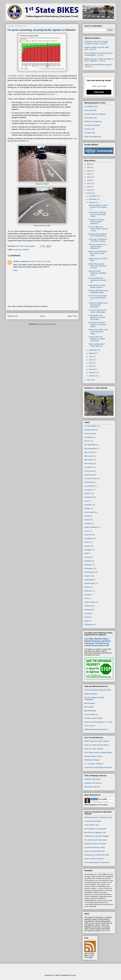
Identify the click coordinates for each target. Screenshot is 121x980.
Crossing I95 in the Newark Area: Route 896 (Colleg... (97, 317)
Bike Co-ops (89, 452)
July (91, 357)
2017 (89, 184)
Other (86, 553)
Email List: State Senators (94, 749)
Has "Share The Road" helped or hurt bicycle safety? (97, 324)
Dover (87, 501)
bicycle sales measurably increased (56, 135)
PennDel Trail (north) (92, 125)
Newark (87, 546)
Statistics (26, 250)
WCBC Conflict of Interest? (94, 859)
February (92, 373)
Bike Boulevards (90, 449)
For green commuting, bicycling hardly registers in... (97, 222)
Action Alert (89, 434)
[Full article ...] (52, 94)
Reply (15, 270)
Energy (87, 508)
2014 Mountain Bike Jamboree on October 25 (97, 280)
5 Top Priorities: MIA (92, 825)
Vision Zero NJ (90, 726)
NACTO (87, 542)
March (91, 369)
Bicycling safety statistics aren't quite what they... (98, 235)
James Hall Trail (90, 110)
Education (88, 505)
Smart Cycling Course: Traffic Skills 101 (97, 345)
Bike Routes (89, 460)
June (91, 360)
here (37, 123)
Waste (87, 621)
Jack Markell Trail (91, 107)
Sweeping (88, 610)
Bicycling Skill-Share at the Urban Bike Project (98, 292)
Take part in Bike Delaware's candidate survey (97, 273)
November (93, 199)
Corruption (88, 490)
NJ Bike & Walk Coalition (93, 718)
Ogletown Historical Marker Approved (98, 65)
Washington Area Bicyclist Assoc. (97, 729)
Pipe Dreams (89, 572)
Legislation (88, 538)
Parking (87, 557)
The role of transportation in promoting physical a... (98, 298)
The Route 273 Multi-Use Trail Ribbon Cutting (98, 240)
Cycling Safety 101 (91, 714)
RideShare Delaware (92, 760)
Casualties (88, 467)
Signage (87, 595)
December (93, 196)
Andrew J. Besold (20, 261)
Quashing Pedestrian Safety (95, 847)
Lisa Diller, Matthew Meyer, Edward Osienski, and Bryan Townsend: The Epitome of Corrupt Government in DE (97, 642)
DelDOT (87, 494)
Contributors (89, 482)
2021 (89, 171)
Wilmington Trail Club (92, 787)
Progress (88, 576)
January (92, 376)
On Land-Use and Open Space (96, 840)
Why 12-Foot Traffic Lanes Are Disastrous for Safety (98, 332)
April (91, 366)
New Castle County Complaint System (98, 752)
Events (87, 520)
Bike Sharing (89, 463)
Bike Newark (89, 707)
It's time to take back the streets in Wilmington (97, 311)
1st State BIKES (90, 426)
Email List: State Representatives (97, 745)
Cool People (89, 486)
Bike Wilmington (90, 711)
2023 (89, 164)
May (91, 363)
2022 (89, 167)
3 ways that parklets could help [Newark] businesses (98, 305)
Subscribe (99, 92)
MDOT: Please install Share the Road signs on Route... (97, 266)
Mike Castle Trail (90, 118)
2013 (89, 380)
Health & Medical (91, 527)
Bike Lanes (88, 456)
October (92, 202)
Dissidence (88, 497)
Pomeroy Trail (89, 129)
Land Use (88, 535)
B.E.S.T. (87, 441)
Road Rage (89, 580)
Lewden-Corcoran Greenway (95, 114)
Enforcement (89, 512)
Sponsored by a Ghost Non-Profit (97, 855)
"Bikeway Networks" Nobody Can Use (98, 817)
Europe (87, 516)
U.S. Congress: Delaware (94, 764)
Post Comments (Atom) (47, 324)
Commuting (18, 250)
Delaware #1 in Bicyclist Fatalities (97, 836)
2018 (89, 180)
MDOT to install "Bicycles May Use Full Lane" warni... (98, 254)
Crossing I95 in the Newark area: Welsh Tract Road (97, 339)
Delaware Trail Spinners (93, 783)
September (93, 350)
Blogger (73, 975)
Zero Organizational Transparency (97, 862)
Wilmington (88, 625)
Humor (87, 531)
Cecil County (89, 471)
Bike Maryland (90, 703)
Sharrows (88, 591)
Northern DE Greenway (93, 121)
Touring (87, 613)
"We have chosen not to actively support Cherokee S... (97, 246)
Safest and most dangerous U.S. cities (98, 722)
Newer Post (13, 316)
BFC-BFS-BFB (90, 445)
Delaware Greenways (92, 779)
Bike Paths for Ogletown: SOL (95, 832)
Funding (87, 523)
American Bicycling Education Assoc (98, 690)
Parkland (88, 561)
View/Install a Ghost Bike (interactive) (98, 767)
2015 (89, 190)
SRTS (87, 598)
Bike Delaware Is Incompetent (95, 829)
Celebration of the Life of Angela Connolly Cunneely (96, 43)
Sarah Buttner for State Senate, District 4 (97, 286)
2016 (89, 187)
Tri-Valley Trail (90, 133)
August (92, 353)
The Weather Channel (16, 76)
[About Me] (106, 931)
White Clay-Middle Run (93, 137)
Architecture (89, 437)
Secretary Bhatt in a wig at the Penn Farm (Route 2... (98, 207)
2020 (89, 174)
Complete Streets (29, 102)
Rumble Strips (90, 583)
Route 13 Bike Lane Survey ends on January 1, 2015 (98, 229)
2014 (89, 193)
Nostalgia (88, 550)
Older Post (72, 316)
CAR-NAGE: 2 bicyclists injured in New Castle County (97, 214)
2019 (89, 177)
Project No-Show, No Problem (95, 844)
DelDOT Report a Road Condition (97, 741)
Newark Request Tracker (93, 756)
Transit (87, 617)
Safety (87, 587)
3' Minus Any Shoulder (93, 821)
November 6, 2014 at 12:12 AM (39, 261)
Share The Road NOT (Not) (94, 851)
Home (43, 316)
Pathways (88, 565)
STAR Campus (90, 602)
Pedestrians (89, 568)
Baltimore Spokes (91, 694)
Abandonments (90, 430)
